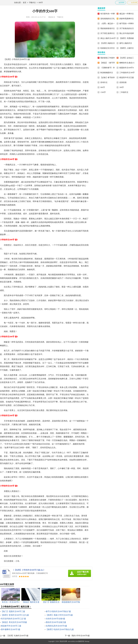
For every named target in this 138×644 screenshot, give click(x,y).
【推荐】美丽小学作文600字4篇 (59, 615)
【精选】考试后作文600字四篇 (14, 622)
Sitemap (87, 641)
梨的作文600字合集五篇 (56, 622)
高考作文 (104, 82)
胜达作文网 (63, 641)
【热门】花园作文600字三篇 (13, 611)
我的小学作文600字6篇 (81, 636)
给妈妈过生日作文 (108, 48)
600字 (41, 3)
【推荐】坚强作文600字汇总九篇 (15, 615)
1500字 (103, 92)
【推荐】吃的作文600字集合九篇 (60, 629)
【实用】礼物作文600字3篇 (18, 636)
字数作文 (32, 3)
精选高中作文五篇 (127, 78)
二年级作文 (124, 92)
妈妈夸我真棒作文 (127, 19)
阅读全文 (52, 17)
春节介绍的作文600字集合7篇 (58, 611)
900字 (103, 87)
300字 (122, 87)
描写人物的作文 (126, 43)
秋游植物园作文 (107, 73)
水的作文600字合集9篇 (55, 619)
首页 (25, 3)
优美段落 (123, 82)
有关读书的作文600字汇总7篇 (13, 619)
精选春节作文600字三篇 (11, 626)
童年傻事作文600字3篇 (11, 629)
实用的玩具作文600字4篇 (56, 626)
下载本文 (60, 17)
